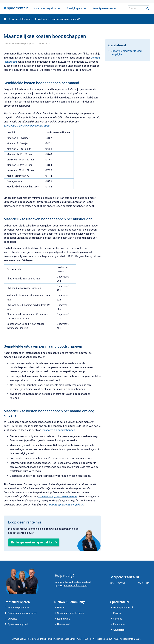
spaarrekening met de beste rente (58, 496)
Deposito (12, 619)
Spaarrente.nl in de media (71, 613)
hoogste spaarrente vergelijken (65, 504)
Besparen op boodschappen (59, 430)
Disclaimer (70, 639)
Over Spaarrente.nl (123, 608)
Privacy (117, 613)
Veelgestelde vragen (22, 19)
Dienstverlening (56, 639)
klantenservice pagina (75, 585)
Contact (117, 619)
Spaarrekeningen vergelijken (22, 613)
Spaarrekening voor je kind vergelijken (126, 53)
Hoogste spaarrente (18, 608)
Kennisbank (63, 619)
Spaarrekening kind (18, 624)
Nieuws (61, 608)
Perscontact (120, 624)
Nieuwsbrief (63, 624)
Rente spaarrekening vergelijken (33, 542)
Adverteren (119, 630)
